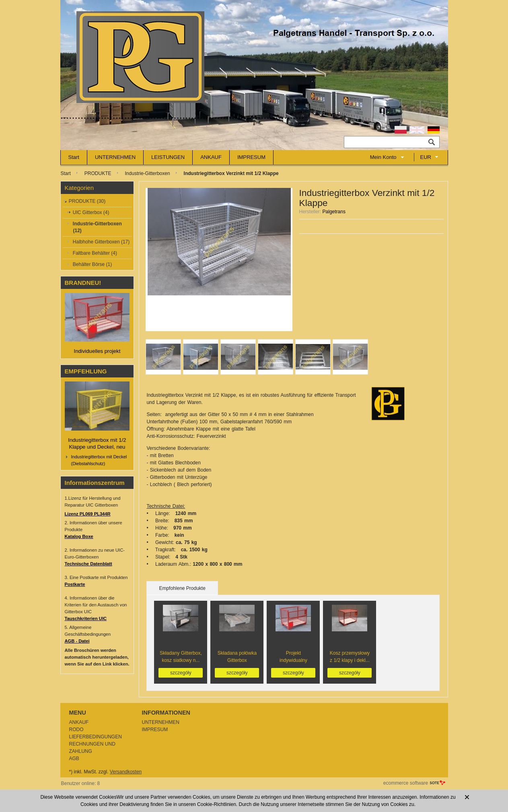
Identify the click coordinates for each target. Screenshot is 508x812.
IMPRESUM (251, 157)
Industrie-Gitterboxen (148, 173)
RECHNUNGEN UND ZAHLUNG (92, 748)
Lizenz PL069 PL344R (88, 514)
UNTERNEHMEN (115, 157)
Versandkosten (126, 772)
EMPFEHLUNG (86, 371)
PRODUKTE (98, 173)
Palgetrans (334, 212)
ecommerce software (406, 783)
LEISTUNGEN (168, 157)
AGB (74, 758)
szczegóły (181, 673)
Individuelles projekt (97, 351)
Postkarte (75, 584)
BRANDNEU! (83, 283)
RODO (76, 730)
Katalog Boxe (79, 536)
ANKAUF (211, 157)
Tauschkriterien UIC (86, 618)
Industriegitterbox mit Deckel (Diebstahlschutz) (99, 460)
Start (74, 157)
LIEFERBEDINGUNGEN (96, 737)
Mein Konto (383, 157)
